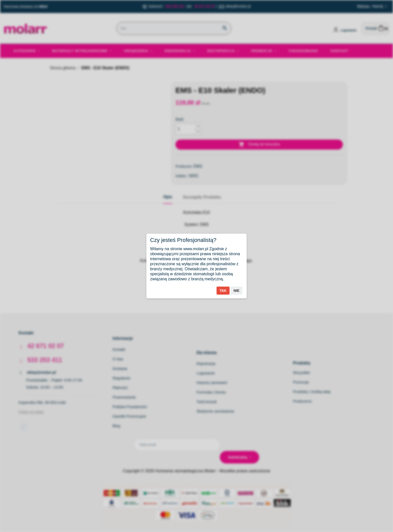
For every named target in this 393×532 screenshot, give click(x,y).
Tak (223, 291)
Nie (236, 291)
